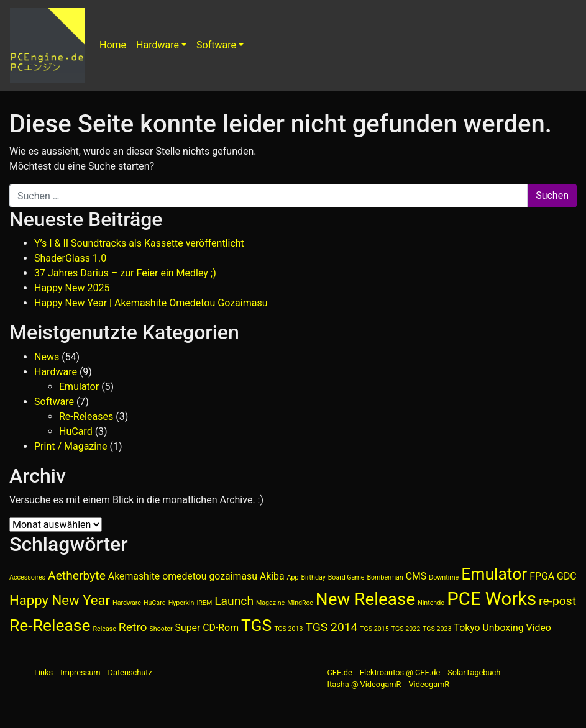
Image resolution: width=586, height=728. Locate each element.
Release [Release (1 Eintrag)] (104, 629)
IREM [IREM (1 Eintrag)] (204, 603)
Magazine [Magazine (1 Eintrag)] (270, 603)
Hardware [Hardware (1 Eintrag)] (127, 603)
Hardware (158, 45)
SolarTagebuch (474, 672)
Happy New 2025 (72, 288)
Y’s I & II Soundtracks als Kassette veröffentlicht (139, 243)
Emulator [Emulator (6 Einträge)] (494, 574)
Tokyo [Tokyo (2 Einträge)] (467, 628)
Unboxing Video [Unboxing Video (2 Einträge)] (517, 628)
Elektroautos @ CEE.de (400, 672)
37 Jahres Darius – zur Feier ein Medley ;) (125, 273)
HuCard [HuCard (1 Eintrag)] (155, 603)
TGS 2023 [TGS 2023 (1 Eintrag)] (437, 629)
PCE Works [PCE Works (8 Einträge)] (492, 599)
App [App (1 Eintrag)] (293, 577)
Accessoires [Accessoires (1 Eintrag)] (27, 577)
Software (216, 45)
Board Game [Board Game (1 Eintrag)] (346, 577)
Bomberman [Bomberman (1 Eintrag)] (385, 577)
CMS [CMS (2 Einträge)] (416, 576)
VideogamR (429, 684)
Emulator (79, 387)
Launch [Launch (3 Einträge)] (234, 601)
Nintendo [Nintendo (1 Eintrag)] (431, 603)
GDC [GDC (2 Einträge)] (566, 576)
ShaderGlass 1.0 (70, 258)
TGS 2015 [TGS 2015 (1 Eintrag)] (374, 629)
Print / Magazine (71, 446)
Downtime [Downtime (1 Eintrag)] (444, 577)
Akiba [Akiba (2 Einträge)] (272, 576)
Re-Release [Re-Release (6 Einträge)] (50, 625)
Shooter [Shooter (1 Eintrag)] (161, 629)
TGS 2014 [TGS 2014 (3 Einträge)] (332, 627)
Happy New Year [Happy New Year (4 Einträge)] (60, 600)
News (47, 357)
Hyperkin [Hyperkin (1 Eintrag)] (181, 603)
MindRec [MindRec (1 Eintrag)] (300, 603)
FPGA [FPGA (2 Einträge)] (542, 576)
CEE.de (340, 672)
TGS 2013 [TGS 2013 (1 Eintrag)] (288, 629)
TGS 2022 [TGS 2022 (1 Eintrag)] (406, 629)
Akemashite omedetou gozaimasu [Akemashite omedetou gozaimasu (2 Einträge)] (183, 576)
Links (43, 672)
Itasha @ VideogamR (364, 684)
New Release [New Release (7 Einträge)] (365, 599)
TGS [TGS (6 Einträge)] (256, 625)
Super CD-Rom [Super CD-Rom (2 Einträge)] (207, 628)
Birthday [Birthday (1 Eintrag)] (313, 577)
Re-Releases (86, 416)
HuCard (76, 431)
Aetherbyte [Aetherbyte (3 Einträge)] (77, 576)
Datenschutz (130, 672)
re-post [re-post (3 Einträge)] (557, 601)
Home (113, 45)
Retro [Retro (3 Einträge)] (133, 627)
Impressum (80, 672)
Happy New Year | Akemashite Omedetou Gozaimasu (151, 303)
